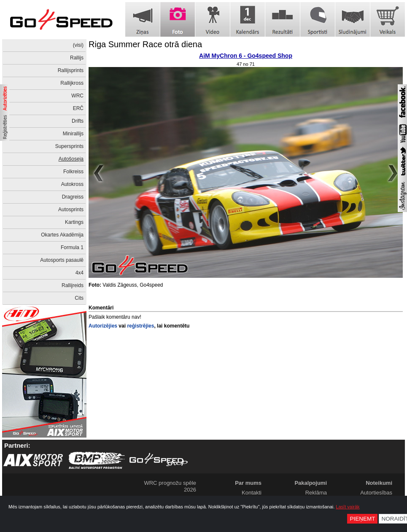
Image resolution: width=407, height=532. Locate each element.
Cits (79, 298)
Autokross (72, 184)
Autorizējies (103, 326)
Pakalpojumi (311, 483)
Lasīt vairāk (348, 507)
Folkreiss (73, 172)
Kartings (74, 222)
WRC (77, 96)
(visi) (78, 45)
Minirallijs (73, 134)
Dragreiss (73, 197)
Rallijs (77, 58)
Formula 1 (72, 247)
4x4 (80, 273)
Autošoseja (71, 159)
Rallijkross (72, 83)
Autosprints (71, 210)
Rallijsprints (71, 70)
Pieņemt (362, 519)
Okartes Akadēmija (62, 235)
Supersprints (69, 146)
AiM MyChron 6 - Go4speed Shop (246, 56)
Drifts (78, 121)
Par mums (248, 483)
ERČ (78, 108)
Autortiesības (376, 493)
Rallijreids (73, 285)
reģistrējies (140, 326)
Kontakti (252, 493)
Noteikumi (379, 483)
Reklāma (316, 493)
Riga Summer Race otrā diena (145, 44)
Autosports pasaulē (62, 260)
